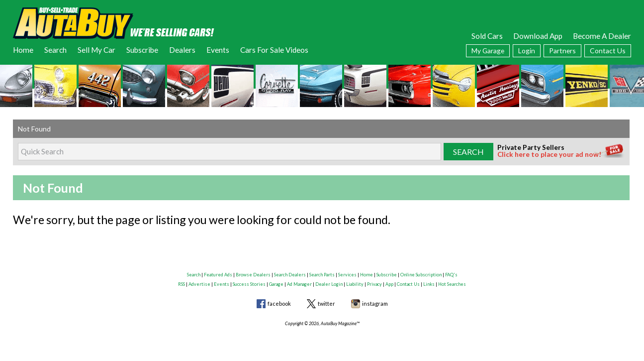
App (389, 284)
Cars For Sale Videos (274, 50)
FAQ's (451, 275)
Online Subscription (421, 275)
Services (347, 275)
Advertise (199, 284)
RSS (182, 284)
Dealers (182, 50)
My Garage (488, 51)
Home (23, 50)
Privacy (374, 284)
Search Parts (322, 275)
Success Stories (249, 284)
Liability (355, 284)
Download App (538, 36)
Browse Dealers (253, 275)
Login (527, 51)
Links (429, 284)
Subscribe (142, 50)
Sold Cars (487, 36)
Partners (562, 51)
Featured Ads (218, 275)
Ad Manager (299, 284)
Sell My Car (96, 50)
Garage (276, 284)
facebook (279, 303)
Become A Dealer (602, 36)
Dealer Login (329, 284)
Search (55, 50)
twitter (326, 303)
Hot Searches (452, 284)
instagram (375, 303)
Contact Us (608, 51)
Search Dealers (290, 275)
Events (218, 50)
